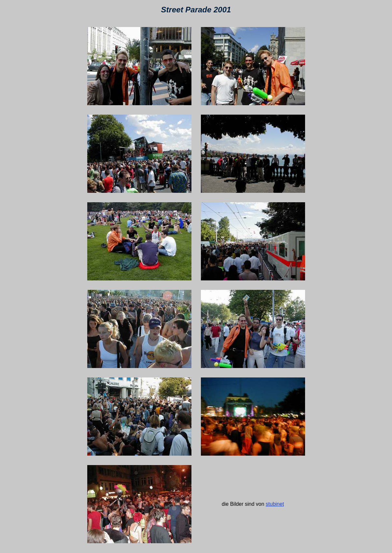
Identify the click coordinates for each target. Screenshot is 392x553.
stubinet (275, 504)
